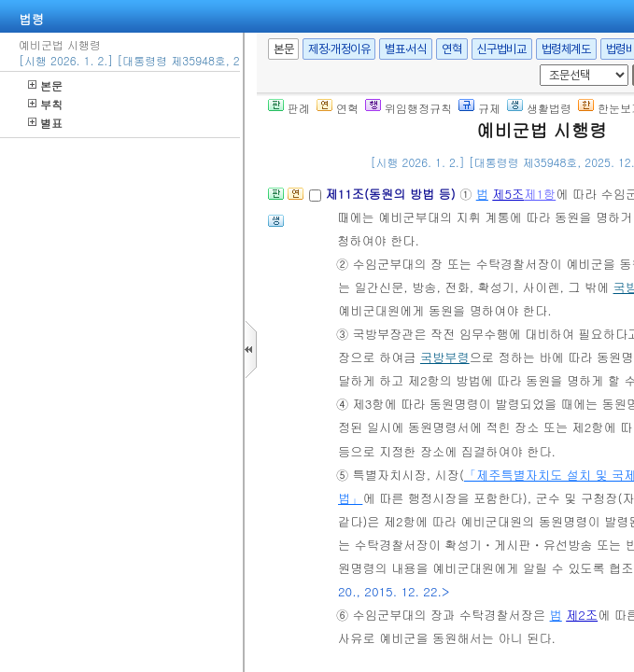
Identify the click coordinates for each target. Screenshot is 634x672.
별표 (45, 123)
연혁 (451, 49)
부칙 (45, 104)
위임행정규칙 (409, 108)
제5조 (508, 194)
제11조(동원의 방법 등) (392, 194)
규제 (479, 108)
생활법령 (539, 108)
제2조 (582, 615)
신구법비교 (502, 49)
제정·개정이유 (339, 49)
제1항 (540, 194)
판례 (289, 108)
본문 (45, 85)
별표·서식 (406, 49)
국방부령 (445, 357)
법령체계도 (566, 49)
